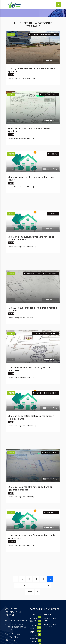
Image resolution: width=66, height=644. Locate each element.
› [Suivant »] (38, 592)
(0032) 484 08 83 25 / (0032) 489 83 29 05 (17, 627)
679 (47, 585)
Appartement (36, 615)
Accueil (48, 615)
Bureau (33, 618)
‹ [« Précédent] (16, 579)
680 (30, 592)
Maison (33, 622)
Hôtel (32, 632)
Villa (32, 629)
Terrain (33, 625)
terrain (33, 642)
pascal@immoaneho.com (24, 620)
